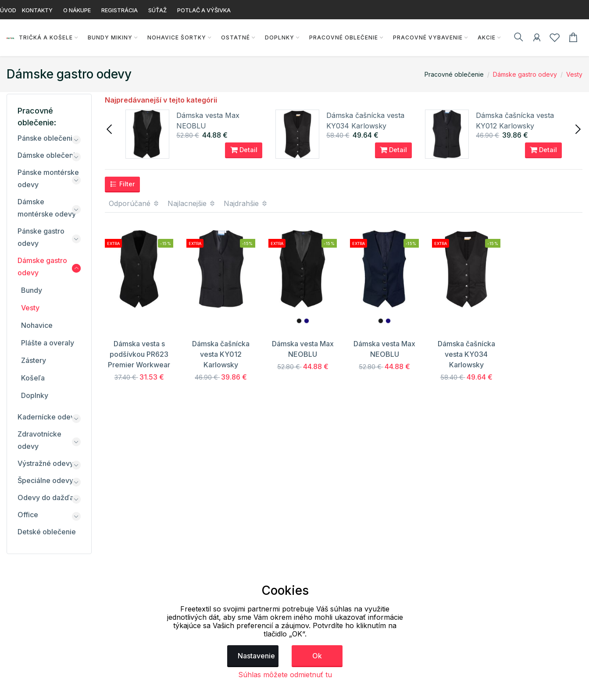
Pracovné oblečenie (343, 37)
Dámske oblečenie (48, 155)
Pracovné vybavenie (427, 37)
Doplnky (279, 37)
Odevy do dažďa (46, 497)
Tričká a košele (45, 37)
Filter (122, 184)
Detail (244, 150)
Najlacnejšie (192, 203)
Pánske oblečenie (47, 138)
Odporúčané (134, 203)
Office (28, 515)
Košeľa (33, 378)
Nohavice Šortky (176, 37)
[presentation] (110, 128)
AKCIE (486, 37)
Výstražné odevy (46, 463)
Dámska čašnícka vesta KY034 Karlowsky (466, 354)
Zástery (34, 360)
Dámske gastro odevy (525, 74)
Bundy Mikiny (110, 37)
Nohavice (37, 325)
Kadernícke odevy (48, 417)
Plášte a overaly (48, 343)
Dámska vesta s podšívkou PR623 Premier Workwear (139, 354)
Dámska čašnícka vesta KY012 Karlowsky (221, 354)
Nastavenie (256, 656)
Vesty (574, 74)
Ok (317, 656)
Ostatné (235, 37)
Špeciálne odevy (45, 480)
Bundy (32, 290)
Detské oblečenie (47, 532)
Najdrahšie (246, 203)
